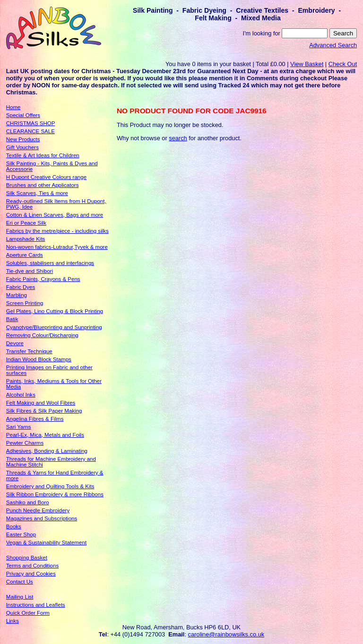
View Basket (307, 64)
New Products (23, 139)
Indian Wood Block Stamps (39, 359)
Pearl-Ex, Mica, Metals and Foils (45, 435)
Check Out (343, 64)
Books (14, 526)
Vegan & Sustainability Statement (46, 542)
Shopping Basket (27, 558)
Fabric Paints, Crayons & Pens (43, 279)
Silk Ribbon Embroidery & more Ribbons (55, 494)
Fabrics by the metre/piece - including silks (57, 231)
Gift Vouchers (22, 147)
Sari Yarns (19, 427)
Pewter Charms (25, 443)
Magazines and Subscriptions (42, 518)
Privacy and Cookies (31, 574)
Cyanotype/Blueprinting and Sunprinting (54, 327)
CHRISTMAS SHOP (31, 123)
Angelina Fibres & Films (35, 419)
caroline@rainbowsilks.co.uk (226, 634)
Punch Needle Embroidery (38, 510)
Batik (12, 319)
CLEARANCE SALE (30, 131)
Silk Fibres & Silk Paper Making (44, 411)
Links (13, 621)
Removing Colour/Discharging (42, 335)
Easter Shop (21, 534)
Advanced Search (333, 45)
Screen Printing (25, 303)
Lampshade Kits (26, 239)
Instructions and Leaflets (36, 605)
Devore (15, 343)
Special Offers (23, 115)
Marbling (17, 295)
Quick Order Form (28, 613)
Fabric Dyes (21, 287)
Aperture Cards (25, 255)
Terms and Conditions (32, 566)
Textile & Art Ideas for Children (43, 155)
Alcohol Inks (21, 395)
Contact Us (20, 582)
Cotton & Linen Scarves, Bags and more (55, 215)
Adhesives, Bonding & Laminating (47, 451)
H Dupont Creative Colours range (46, 177)
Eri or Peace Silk (26, 223)
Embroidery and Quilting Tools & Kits (50, 486)
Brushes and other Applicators (43, 185)
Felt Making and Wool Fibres (41, 403)
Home (13, 107)
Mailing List (20, 597)
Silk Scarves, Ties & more (37, 193)
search (178, 138)
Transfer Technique (29, 351)
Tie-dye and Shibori (30, 271)
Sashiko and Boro (28, 502)
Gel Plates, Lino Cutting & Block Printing (55, 311)
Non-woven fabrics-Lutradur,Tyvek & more (57, 247)
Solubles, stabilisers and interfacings (50, 263)
